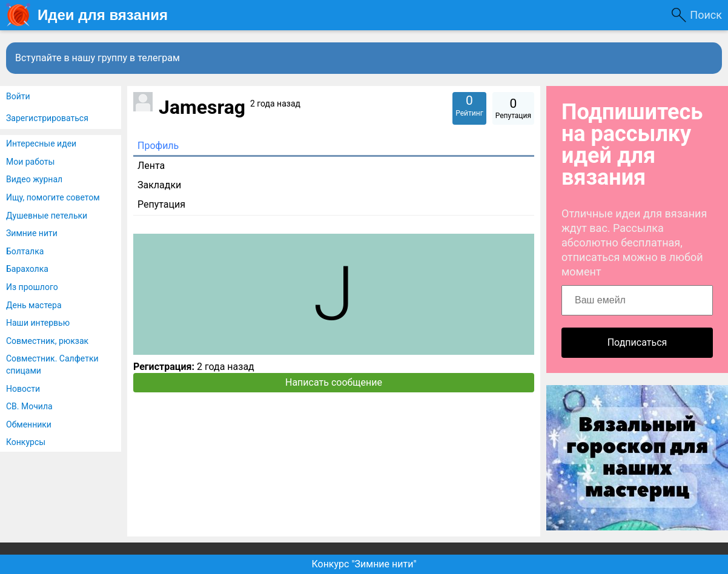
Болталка (25, 251)
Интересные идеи (41, 143)
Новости (23, 389)
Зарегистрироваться (47, 118)
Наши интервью (38, 323)
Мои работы (30, 162)
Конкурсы (26, 442)
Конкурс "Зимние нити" (364, 564)
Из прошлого (32, 287)
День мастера (34, 305)
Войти (18, 96)
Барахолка (27, 269)
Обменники (29, 424)
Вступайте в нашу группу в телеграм (98, 58)
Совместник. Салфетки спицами (52, 365)
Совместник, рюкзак (47, 341)
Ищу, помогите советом (53, 197)
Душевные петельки (47, 216)
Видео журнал (34, 179)
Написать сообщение (334, 382)
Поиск (706, 15)
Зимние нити (32, 233)
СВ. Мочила (29, 406)
